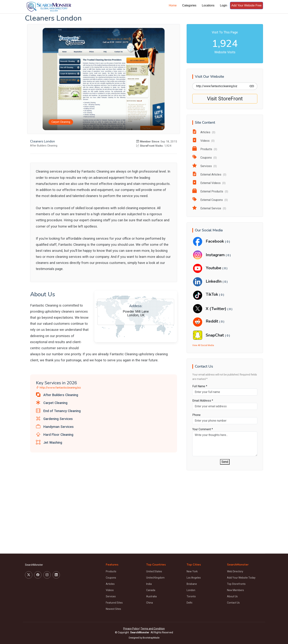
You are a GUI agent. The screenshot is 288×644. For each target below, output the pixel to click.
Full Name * (200, 386)
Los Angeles (194, 578)
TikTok (212, 294)
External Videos (209, 183)
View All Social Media (203, 345)
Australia (151, 596)
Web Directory (235, 571)
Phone (196, 415)
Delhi (189, 603)
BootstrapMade (151, 638)
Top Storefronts (236, 584)
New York (192, 571)
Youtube (214, 268)
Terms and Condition (153, 629)
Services (205, 166)
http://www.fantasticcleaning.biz (58, 388)
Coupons (205, 158)
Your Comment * (203, 429)
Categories (189, 5)
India (149, 584)
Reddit (213, 321)
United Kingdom (155, 578)
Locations (208, 5)
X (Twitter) (217, 309)
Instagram (216, 255)
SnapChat (215, 335)
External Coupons (210, 200)
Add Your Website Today (241, 578)
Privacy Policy (131, 629)
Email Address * (203, 401)
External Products (210, 191)
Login (224, 5)
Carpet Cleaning (61, 122)
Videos (203, 141)
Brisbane (192, 584)
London (191, 590)
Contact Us (233, 603)
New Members (235, 590)
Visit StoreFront (225, 99)
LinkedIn (214, 281)
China (150, 603)
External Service (209, 208)
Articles (204, 132)
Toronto (191, 596)
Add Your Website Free (246, 5)
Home (173, 5)
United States (154, 571)
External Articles (209, 175)
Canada (151, 590)
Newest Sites (113, 609)
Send (225, 462)
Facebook (215, 241)
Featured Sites (114, 603)
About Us (232, 596)
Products (205, 149)
